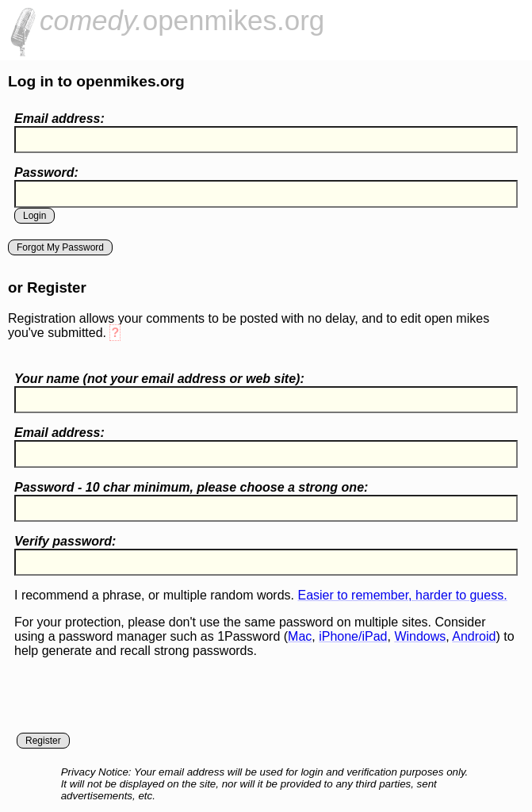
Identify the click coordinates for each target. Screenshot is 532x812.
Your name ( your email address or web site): (159, 379)
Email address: (59, 119)
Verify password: (65, 541)
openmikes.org (182, 20)
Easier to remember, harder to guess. (402, 595)
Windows (420, 636)
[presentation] (135, 702)
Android (474, 636)
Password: (46, 172)
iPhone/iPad (353, 636)
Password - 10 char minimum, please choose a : (191, 487)
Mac (300, 636)
